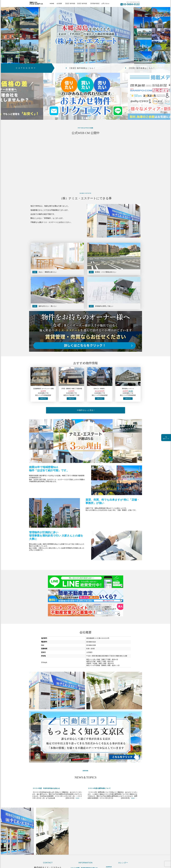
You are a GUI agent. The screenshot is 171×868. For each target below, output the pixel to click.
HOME (53, 3)
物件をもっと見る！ (87, 410)
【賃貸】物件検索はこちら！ (82, 68)
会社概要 (60, 3)
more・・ (79, 798)
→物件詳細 (43, 399)
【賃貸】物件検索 (70, 3)
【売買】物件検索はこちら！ (142, 68)
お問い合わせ (105, 3)
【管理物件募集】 (95, 3)
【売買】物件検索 (82, 3)
